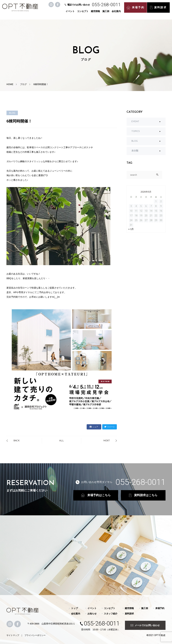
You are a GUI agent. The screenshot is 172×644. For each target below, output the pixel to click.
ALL (61, 441)
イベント (71, 13)
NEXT (107, 441)
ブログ (23, 84)
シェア (94, 427)
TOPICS (136, 131)
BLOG (135, 141)
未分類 (135, 151)
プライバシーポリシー (35, 635)
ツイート (110, 427)
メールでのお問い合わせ (145, 625)
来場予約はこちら (96, 495)
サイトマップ (13, 635)
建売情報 (96, 13)
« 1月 (131, 229)
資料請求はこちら (143, 495)
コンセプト (83, 13)
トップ (74, 608)
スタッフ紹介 (111, 614)
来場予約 (136, 10)
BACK (17, 441)
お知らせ (92, 614)
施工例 (106, 13)
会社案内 (117, 13)
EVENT (135, 122)
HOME (10, 84)
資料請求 (159, 10)
